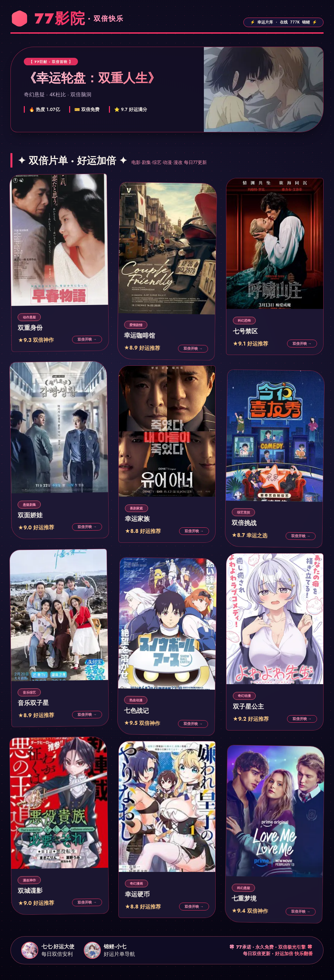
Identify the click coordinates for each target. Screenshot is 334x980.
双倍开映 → (87, 339)
